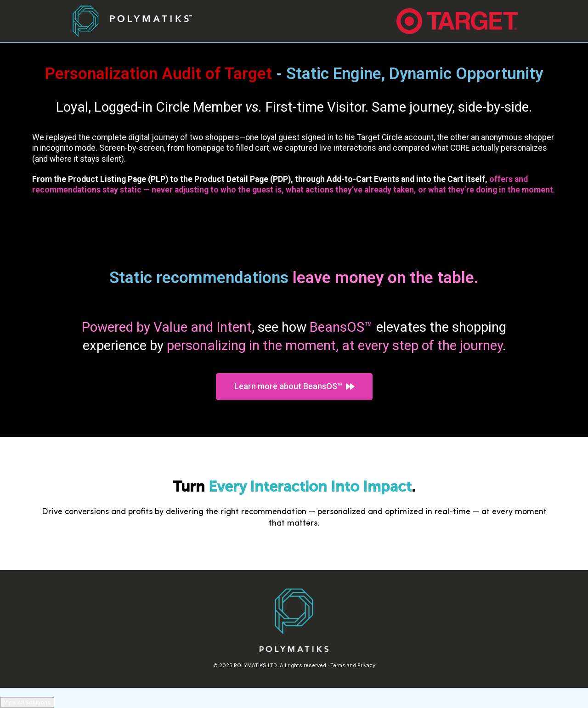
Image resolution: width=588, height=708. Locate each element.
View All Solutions (27, 702)
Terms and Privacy (353, 665)
